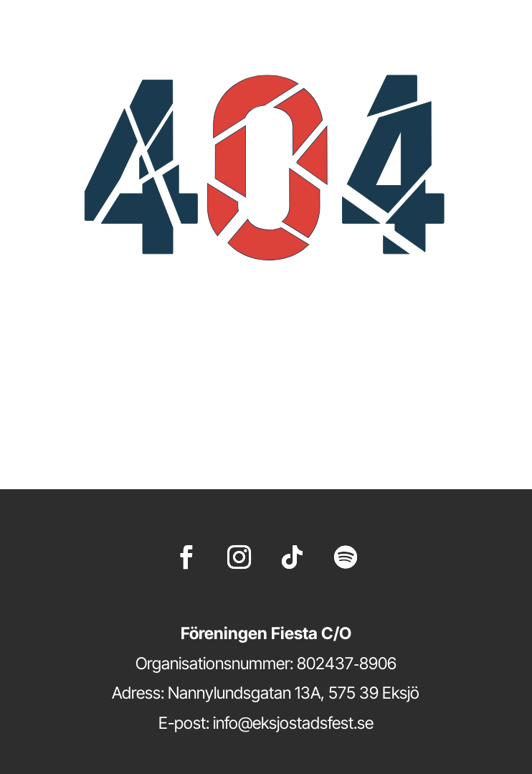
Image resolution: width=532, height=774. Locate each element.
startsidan (342, 422)
